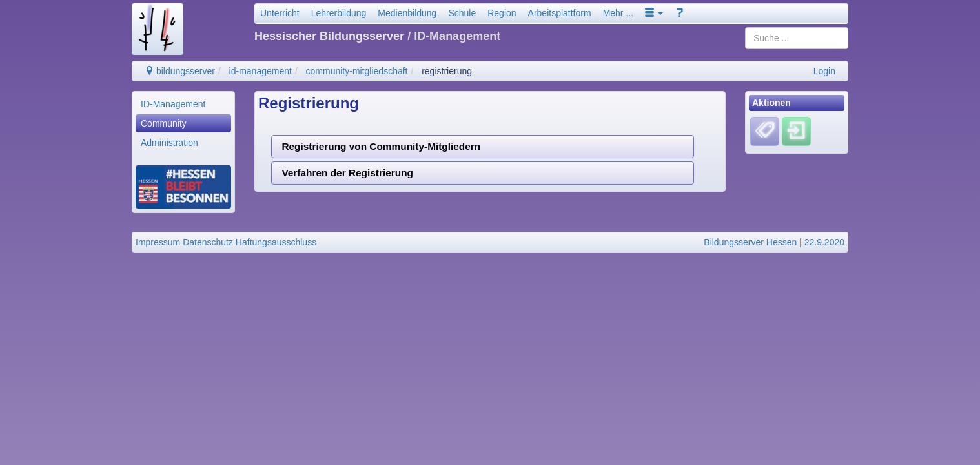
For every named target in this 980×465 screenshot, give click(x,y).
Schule (462, 13)
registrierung (447, 71)
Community (164, 123)
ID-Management (173, 104)
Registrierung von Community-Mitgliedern (381, 146)
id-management (260, 71)
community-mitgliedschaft (357, 71)
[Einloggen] (796, 131)
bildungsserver (180, 71)
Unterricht (280, 13)
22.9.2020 (824, 242)
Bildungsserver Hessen (750, 242)
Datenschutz (208, 242)
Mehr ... (618, 13)
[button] (654, 13)
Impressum (158, 242)
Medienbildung (407, 13)
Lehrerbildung (339, 13)
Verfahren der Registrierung (347, 173)
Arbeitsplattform (560, 13)
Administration (169, 143)
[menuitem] (183, 104)
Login (824, 71)
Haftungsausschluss (276, 242)
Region (502, 13)
